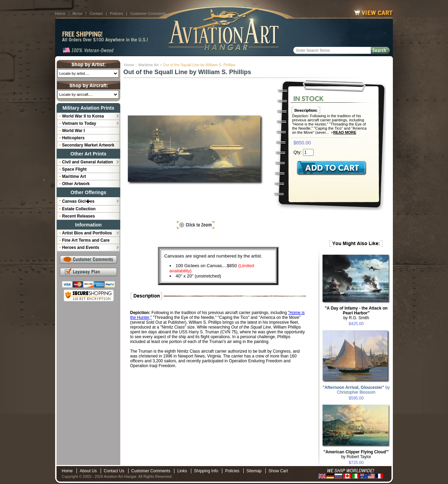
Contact (96, 13)
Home (60, 13)
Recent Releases (78, 216)
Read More (345, 132)
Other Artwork (76, 184)
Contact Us (114, 471)
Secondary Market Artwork (88, 145)
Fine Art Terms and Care (86, 240)
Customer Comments (148, 13)
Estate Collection (79, 209)
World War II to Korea (83, 116)
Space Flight (74, 169)
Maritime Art (149, 65)
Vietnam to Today (79, 123)
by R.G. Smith (356, 313)
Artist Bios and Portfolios (87, 233)
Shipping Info (206, 471)
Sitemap (254, 471)
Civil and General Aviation (88, 162)
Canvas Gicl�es (78, 201)
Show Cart (278, 471)
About (77, 13)
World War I (73, 131)
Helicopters (73, 138)
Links (182, 471)
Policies (116, 13)
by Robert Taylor (356, 454)
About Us (88, 471)
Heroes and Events (81, 248)
